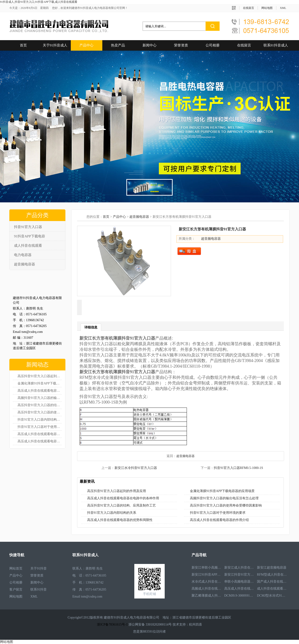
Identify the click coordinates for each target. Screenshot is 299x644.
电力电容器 (23, 255)
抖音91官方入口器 (28, 227)
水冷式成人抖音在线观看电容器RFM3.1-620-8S (207, 582)
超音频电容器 (25, 264)
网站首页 (16, 568)
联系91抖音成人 (276, 45)
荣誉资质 (181, 45)
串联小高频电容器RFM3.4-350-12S (239, 582)
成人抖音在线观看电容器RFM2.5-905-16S (272, 589)
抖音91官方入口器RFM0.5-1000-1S (238, 468)
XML (283, 8)
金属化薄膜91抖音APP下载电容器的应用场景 (40, 383)
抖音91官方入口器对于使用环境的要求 (40, 427)
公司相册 (213, 45)
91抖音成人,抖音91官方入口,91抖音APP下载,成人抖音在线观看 (39, 2)
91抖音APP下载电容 (30, 236)
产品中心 (86, 45)
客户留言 (16, 589)
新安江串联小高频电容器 (207, 568)
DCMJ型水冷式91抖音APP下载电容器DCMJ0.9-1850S (272, 596)
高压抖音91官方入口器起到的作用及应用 (40, 376)
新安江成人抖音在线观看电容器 (239, 568)
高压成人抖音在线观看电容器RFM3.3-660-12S (239, 589)
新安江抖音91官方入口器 (239, 575)
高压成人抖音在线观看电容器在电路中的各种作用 (40, 391)
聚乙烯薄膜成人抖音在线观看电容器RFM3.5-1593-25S (207, 596)
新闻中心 (149, 45)
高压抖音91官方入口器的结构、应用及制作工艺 (121, 505)
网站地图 (267, 8)
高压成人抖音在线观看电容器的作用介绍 (40, 441)
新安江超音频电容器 (272, 568)
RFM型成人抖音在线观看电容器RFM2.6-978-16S (272, 575)
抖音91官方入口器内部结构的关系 (40, 420)
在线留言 (249, 8)
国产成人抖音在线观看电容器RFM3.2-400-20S (272, 582)
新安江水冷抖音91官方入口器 (136, 468)
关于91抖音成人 (55, 45)
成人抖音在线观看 (28, 246)
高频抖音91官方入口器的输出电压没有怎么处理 (40, 398)
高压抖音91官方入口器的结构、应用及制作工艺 (40, 405)
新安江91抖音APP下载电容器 (207, 575)
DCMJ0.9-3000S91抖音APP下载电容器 (239, 596)
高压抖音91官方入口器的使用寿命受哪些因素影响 (40, 412)
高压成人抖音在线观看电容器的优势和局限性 (40, 434)
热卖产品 (118, 45)
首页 (23, 45)
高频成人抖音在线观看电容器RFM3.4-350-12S (207, 589)
